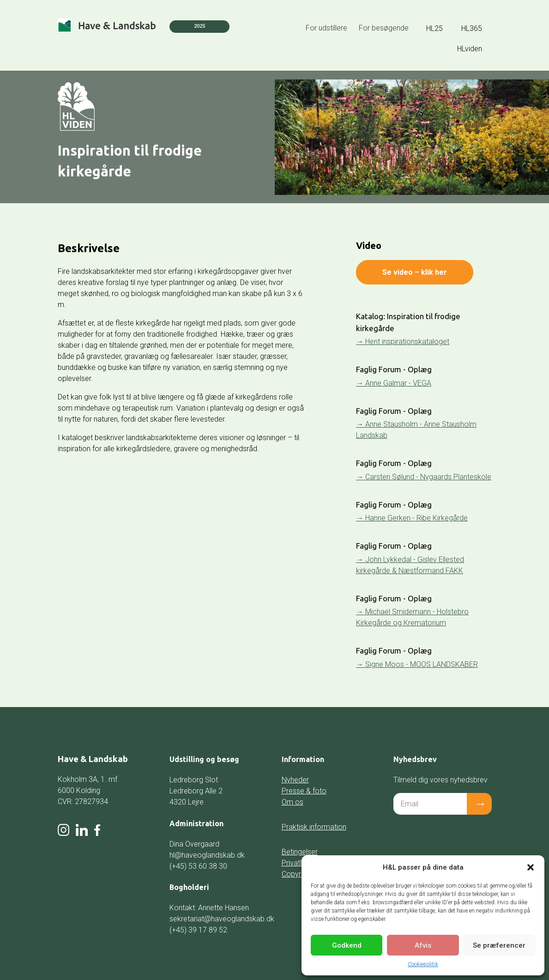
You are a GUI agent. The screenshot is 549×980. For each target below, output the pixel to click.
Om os (293, 802)
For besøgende (384, 28)
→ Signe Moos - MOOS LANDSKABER (417, 664)
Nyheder (295, 780)
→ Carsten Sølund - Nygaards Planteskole (424, 477)
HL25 (434, 28)
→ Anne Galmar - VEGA (394, 383)
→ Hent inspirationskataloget (403, 342)
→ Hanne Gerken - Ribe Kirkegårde (412, 518)
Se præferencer (499, 945)
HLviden (470, 49)
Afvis (423, 945)
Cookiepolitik (423, 964)
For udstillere (326, 28)
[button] (531, 867)
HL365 (472, 28)
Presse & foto (304, 791)
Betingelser (300, 852)
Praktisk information (314, 827)
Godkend (347, 945)
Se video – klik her (415, 272)
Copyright (297, 874)
